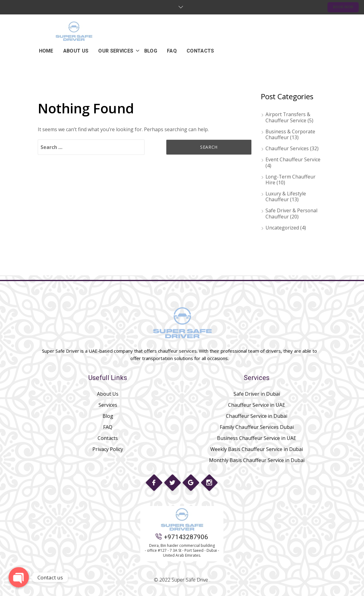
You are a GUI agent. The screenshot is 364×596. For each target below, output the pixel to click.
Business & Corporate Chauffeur (291, 134)
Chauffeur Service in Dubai (257, 416)
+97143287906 (182, 537)
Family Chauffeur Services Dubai (257, 427)
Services (108, 405)
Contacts (108, 438)
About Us (108, 394)
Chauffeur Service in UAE (257, 405)
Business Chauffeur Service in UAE (257, 438)
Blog (108, 416)
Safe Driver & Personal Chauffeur (292, 213)
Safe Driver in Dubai (257, 394)
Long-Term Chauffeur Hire (291, 180)
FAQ (108, 427)
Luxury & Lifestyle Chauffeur (286, 196)
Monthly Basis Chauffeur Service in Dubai (257, 460)
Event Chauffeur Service (293, 159)
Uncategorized (282, 228)
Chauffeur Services (287, 148)
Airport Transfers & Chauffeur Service (288, 117)
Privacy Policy (108, 449)
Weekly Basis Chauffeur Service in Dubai (257, 449)
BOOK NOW (343, 7)
